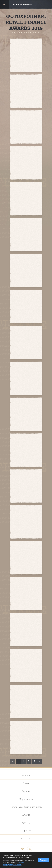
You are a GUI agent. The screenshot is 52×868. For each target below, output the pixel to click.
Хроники (26, 823)
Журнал (26, 791)
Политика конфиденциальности (26, 807)
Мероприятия (26, 799)
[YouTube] (30, 849)
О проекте (26, 831)
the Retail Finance (22, 5)
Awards (26, 815)
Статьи (26, 783)
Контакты (26, 838)
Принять (43, 860)
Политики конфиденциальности (14, 864)
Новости (26, 775)
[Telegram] (22, 849)
